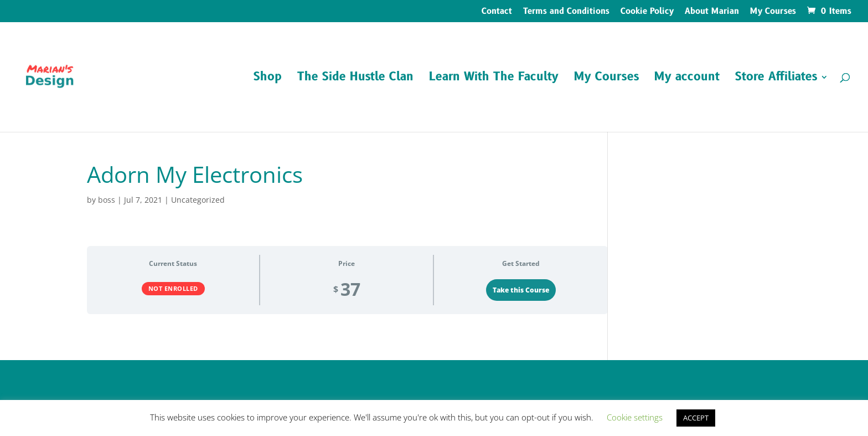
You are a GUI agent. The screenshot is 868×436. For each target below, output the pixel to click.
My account (687, 79)
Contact (497, 12)
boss (107, 200)
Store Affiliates (776, 79)
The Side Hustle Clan (355, 79)
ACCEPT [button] (696, 418)
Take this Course (521, 290)
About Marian (712, 12)
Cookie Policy (647, 12)
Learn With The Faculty (494, 79)
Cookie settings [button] (635, 417)
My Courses (773, 12)
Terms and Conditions (566, 12)
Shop (268, 79)
